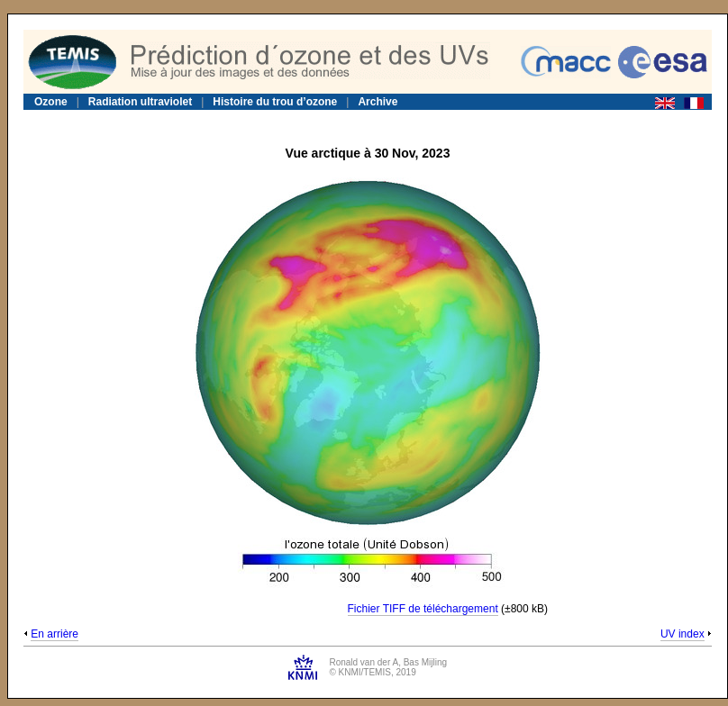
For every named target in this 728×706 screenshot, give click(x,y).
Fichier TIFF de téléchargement (423, 609)
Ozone (51, 102)
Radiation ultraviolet (140, 102)
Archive (378, 102)
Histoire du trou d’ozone (275, 102)
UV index (682, 634)
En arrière (55, 634)
